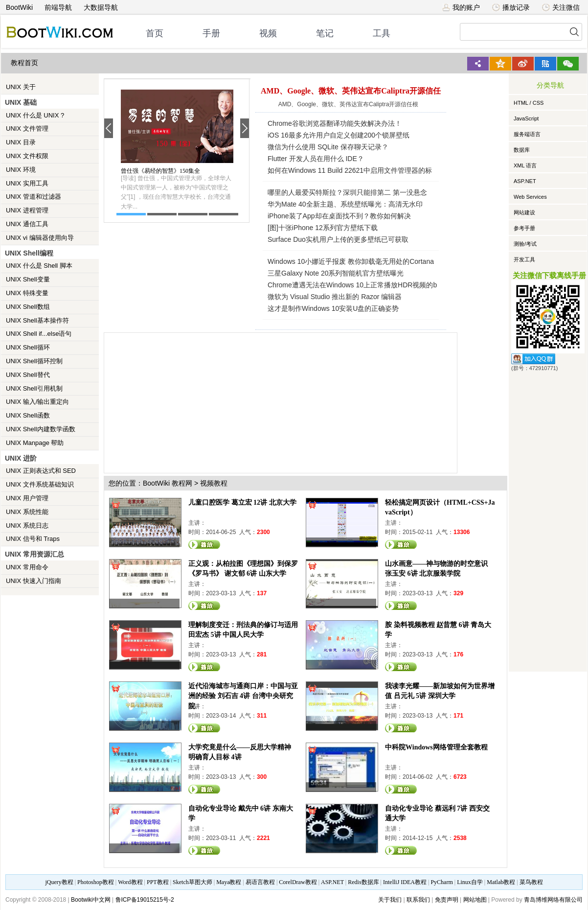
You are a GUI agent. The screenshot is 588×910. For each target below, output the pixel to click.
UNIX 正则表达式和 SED (41, 471)
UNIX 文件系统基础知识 (40, 484)
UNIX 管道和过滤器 (34, 197)
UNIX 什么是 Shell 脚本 (39, 266)
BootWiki (19, 7)
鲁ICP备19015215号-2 (145, 900)
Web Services (530, 197)
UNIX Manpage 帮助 (35, 443)
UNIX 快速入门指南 (34, 581)
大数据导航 (101, 7)
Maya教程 (229, 882)
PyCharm (441, 882)
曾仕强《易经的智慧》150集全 (160, 171)
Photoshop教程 (96, 882)
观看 (204, 544)
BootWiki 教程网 (168, 483)
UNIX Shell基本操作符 (37, 320)
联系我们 (418, 900)
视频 (268, 33)
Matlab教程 (501, 882)
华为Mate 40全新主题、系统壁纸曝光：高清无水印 (345, 204)
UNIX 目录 (21, 142)
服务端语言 (527, 134)
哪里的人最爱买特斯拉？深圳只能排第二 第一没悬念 (347, 192)
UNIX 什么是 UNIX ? (35, 115)
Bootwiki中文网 (91, 900)
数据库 (522, 150)
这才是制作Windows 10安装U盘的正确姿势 (333, 308)
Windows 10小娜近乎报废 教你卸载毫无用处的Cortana (351, 261)
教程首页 (24, 63)
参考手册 (524, 228)
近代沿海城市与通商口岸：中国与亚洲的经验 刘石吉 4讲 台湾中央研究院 (243, 696)
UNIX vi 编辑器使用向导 (40, 238)
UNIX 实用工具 (27, 183)
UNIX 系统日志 (27, 525)
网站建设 (524, 212)
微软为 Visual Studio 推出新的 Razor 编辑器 (335, 297)
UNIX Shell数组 (28, 307)
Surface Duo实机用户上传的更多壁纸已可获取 (338, 239)
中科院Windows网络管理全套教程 (436, 747)
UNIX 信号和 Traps (33, 539)
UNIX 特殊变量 (27, 293)
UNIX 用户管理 (27, 498)
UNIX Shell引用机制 (34, 388)
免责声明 (447, 900)
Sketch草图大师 (192, 882)
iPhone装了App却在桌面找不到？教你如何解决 (339, 216)
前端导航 (58, 7)
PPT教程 (158, 882)
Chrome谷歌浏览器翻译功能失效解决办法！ (335, 123)
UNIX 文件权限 (27, 156)
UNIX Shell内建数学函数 (41, 429)
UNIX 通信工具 (27, 224)
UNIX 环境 (21, 170)
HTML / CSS (529, 103)
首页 (155, 33)
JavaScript (526, 118)
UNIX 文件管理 (27, 128)
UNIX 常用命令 (27, 567)
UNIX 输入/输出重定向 (37, 402)
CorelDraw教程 (298, 882)
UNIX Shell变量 (28, 279)
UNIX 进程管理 (27, 210)
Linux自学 (470, 882)
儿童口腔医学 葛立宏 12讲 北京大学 (242, 502)
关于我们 (390, 900)
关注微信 (561, 7)
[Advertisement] (258, 401)
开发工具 (524, 259)
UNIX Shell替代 (28, 375)
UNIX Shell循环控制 (34, 361)
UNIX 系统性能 (27, 512)
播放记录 (511, 7)
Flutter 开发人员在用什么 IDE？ (316, 159)
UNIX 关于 (21, 87)
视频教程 (214, 483)
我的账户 (461, 7)
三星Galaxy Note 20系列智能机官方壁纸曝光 (336, 273)
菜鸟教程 (531, 882)
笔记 (325, 33)
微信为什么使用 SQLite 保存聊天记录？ (328, 147)
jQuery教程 (59, 882)
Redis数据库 (363, 882)
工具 (382, 33)
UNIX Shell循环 (28, 347)
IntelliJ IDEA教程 (405, 882)
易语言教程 (260, 882)
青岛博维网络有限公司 (553, 900)
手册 (211, 33)
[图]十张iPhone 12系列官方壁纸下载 (323, 228)
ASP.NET (525, 181)
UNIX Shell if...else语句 (39, 334)
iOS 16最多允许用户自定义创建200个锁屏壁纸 (339, 135)
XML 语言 (525, 165)
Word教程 (130, 882)
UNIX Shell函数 (28, 415)
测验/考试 (525, 244)
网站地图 (475, 900)
